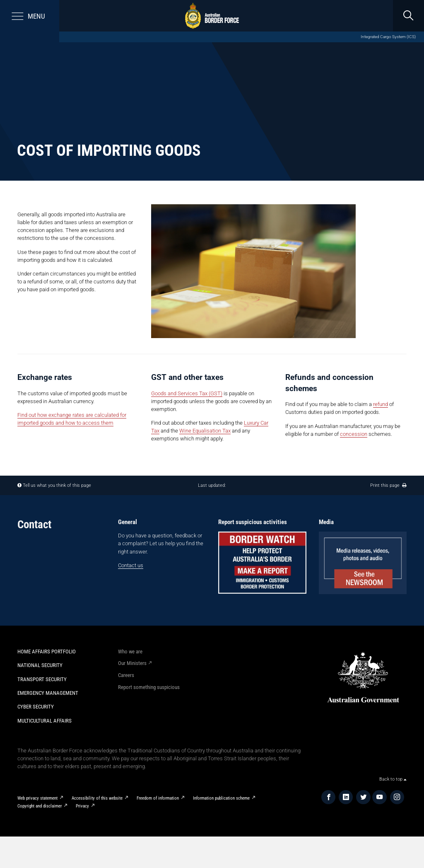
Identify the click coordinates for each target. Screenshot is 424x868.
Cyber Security (36, 707)
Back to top (393, 779)
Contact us (131, 565)
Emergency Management (48, 693)
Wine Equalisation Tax (205, 431)
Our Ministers (132, 663)
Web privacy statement (37, 798)
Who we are (130, 652)
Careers (126, 675)
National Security (40, 665)
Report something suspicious (149, 687)
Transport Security (42, 679)
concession (354, 434)
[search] (408, 16)
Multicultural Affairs (45, 721)
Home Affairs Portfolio (47, 652)
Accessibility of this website (97, 798)
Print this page (388, 485)
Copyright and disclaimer (40, 806)
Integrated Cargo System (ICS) (388, 37)
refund (381, 404)
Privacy (82, 806)
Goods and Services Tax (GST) (187, 393)
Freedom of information (158, 798)
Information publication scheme (221, 798)
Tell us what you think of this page (57, 485)
